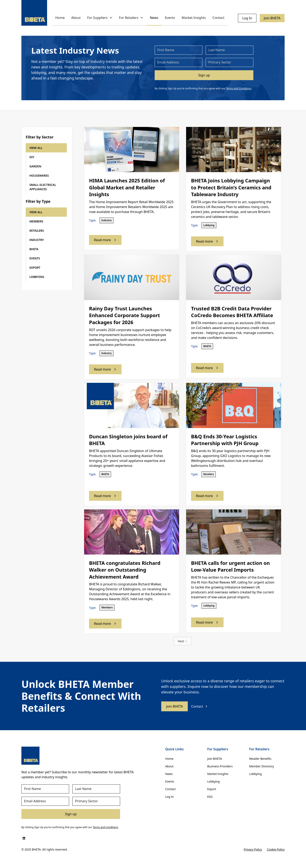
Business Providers (220, 766)
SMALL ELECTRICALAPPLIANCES (43, 187)
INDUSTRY (37, 240)
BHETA (34, 249)
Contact (218, 18)
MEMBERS (36, 221)
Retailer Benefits (260, 759)
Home (60, 18)
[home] (34, 13)
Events (170, 18)
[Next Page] (183, 641)
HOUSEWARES (39, 176)
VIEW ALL (36, 148)
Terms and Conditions (239, 88)
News (154, 18)
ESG (210, 797)
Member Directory (262, 766)
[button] (100, 18)
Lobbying (214, 781)
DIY (32, 157)
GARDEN (35, 166)
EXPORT (35, 268)
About (76, 18)
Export (212, 789)
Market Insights (194, 18)
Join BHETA (272, 18)
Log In (247, 18)
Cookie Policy (276, 849)
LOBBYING (37, 277)
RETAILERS (37, 231)
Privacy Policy (253, 849)
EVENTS (35, 258)
